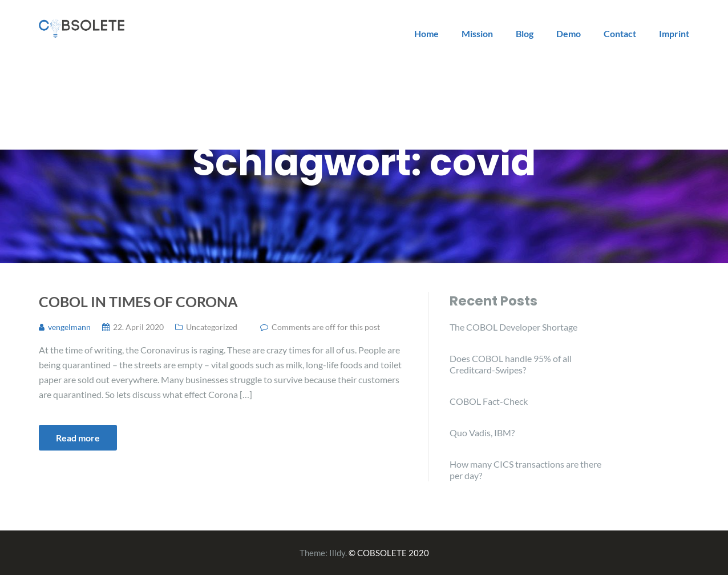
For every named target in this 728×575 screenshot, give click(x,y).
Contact (620, 33)
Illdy (337, 553)
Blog (525, 33)
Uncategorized (212, 327)
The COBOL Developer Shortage (513, 327)
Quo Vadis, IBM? (482, 433)
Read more (78, 438)
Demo (569, 33)
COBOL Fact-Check (489, 401)
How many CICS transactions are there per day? (525, 470)
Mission (477, 33)
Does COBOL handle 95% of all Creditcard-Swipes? (511, 364)
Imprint (674, 33)
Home (426, 33)
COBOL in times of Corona (138, 301)
